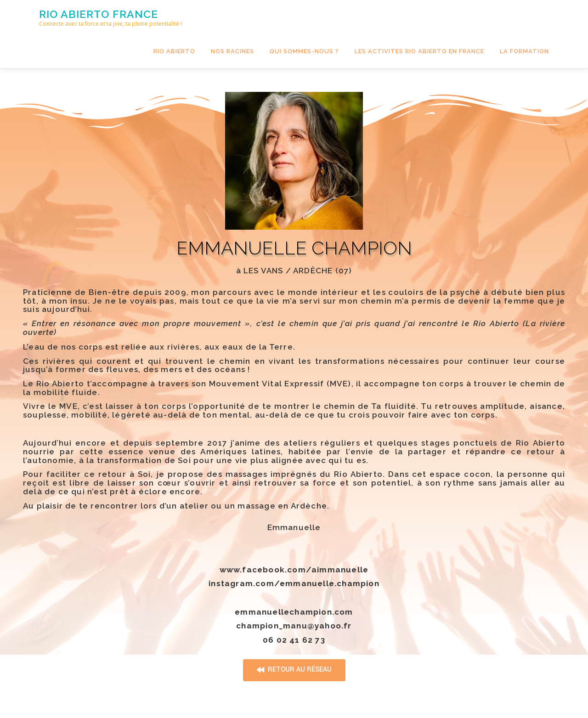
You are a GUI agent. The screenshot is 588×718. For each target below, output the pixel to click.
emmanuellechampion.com (294, 612)
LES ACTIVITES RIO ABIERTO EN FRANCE (419, 51)
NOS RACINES (232, 51)
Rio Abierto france (99, 14)
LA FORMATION (524, 51)
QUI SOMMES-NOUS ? (304, 51)
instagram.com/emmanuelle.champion (294, 583)
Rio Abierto (174, 51)
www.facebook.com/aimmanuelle (294, 570)
